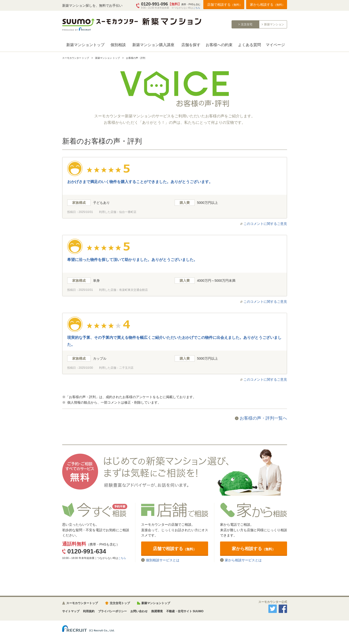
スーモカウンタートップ (82, 603)
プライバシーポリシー (112, 611)
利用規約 (89, 611)
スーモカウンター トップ (76, 58)
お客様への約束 (219, 45)
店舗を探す (191, 45)
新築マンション (274, 24)
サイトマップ (71, 611)
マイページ (275, 45)
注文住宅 (247, 24)
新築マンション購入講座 (153, 45)
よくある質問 (249, 45)
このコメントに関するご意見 (265, 224)
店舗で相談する (225, 5)
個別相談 (118, 45)
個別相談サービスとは (163, 560)
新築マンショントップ (85, 45)
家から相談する (267, 5)
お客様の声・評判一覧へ (263, 418)
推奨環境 (157, 611)
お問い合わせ (139, 611)
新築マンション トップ (108, 58)
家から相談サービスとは (243, 560)
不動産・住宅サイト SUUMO (185, 611)
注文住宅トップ (120, 603)
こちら (197, 8)
